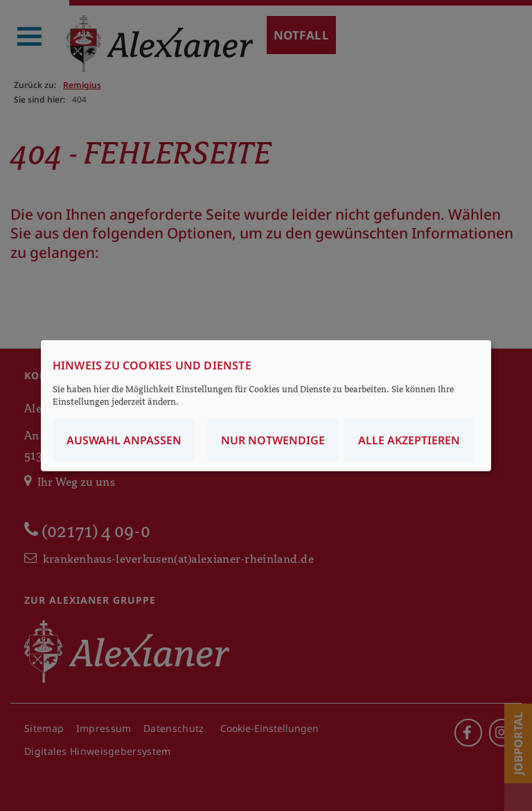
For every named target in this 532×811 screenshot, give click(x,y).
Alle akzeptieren (409, 439)
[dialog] (266, 406)
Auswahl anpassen (124, 439)
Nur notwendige (273, 439)
